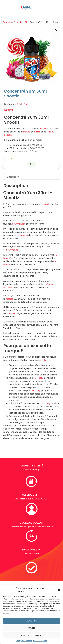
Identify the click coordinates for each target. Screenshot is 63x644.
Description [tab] (13, 177)
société (10, 299)
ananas (26, 132)
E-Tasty (25, 104)
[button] (59, 590)
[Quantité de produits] (31, 164)
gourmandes (19, 224)
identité (11, 313)
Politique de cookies (24, 641)
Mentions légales (40, 641)
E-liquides (18, 22)
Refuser (31, 628)
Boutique (7, 22)
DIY (26, 22)
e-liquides (46, 204)
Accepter (31, 621)
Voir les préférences (32, 635)
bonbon (44, 129)
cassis (37, 132)
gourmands (12, 250)
